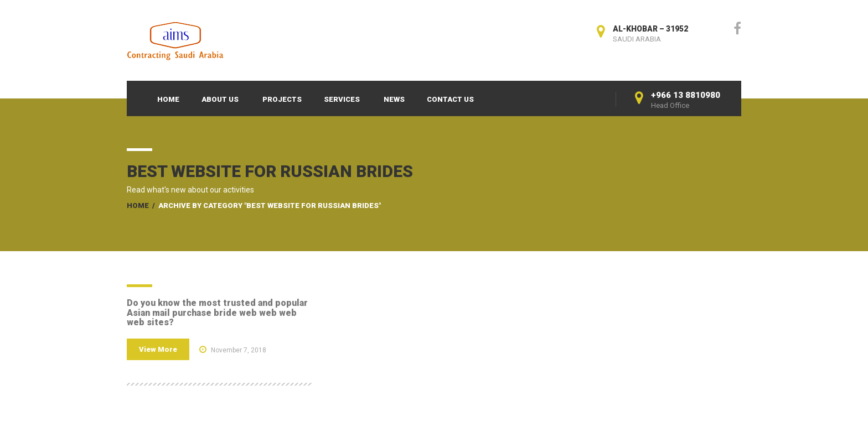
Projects (282, 99)
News (394, 99)
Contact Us (450, 99)
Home (168, 99)
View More (158, 349)
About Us (220, 99)
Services (342, 99)
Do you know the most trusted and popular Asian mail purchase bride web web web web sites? (217, 313)
